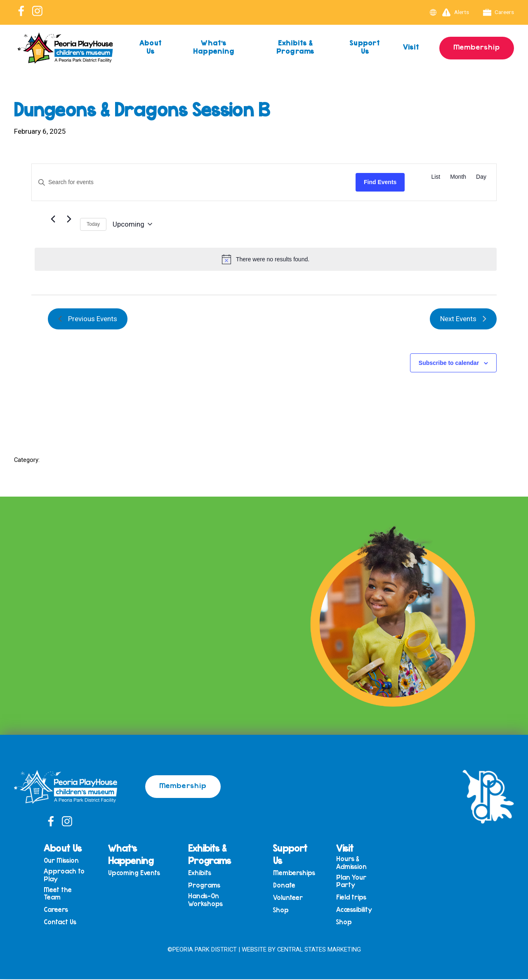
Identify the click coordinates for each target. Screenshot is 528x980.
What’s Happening (214, 47)
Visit (410, 47)
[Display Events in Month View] (458, 177)
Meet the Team (63, 894)
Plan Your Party (352, 882)
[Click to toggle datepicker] (132, 224)
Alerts (456, 12)
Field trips (352, 898)
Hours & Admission (353, 863)
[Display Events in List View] (436, 177)
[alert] (266, 259)
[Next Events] (69, 219)
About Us (151, 47)
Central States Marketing (319, 950)
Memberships (295, 873)
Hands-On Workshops (208, 901)
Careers (499, 12)
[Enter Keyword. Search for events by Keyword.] (194, 182)
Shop (282, 912)
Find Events (380, 182)
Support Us (364, 47)
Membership (476, 47)
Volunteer (289, 899)
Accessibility (355, 911)
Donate (285, 886)
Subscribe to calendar (449, 363)
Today (93, 224)
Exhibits (202, 873)
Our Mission (67, 860)
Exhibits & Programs (295, 47)
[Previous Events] (53, 219)
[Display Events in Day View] (481, 177)
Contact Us (65, 924)
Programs (207, 886)
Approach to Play (70, 875)
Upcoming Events (138, 873)
